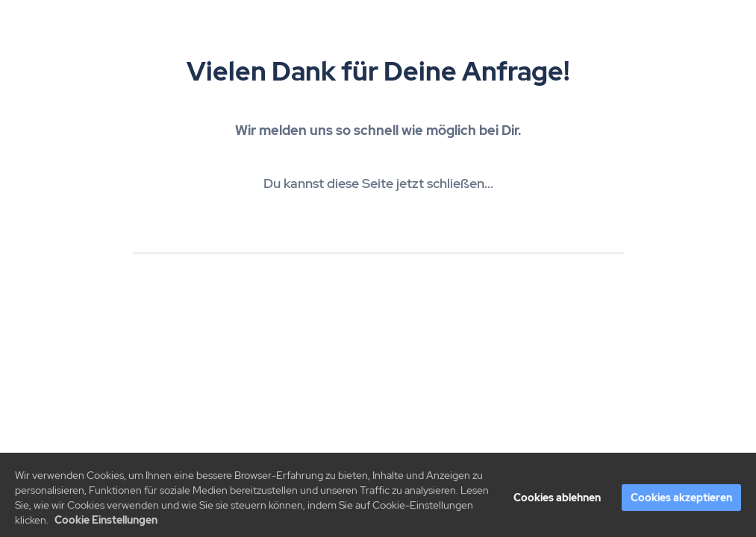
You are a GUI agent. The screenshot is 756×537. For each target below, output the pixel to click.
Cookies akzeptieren (681, 500)
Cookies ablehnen (557, 500)
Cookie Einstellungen (106, 523)
